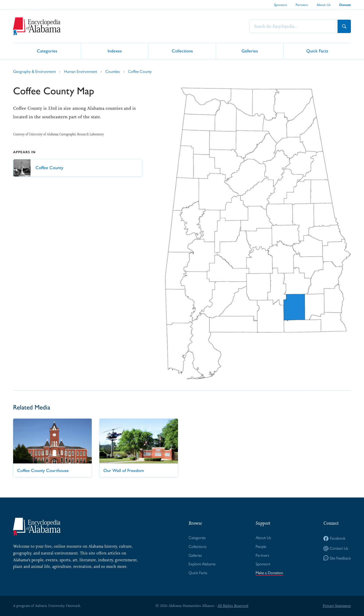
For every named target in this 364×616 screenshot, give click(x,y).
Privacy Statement (337, 606)
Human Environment (81, 71)
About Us (324, 5)
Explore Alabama (202, 564)
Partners (302, 5)
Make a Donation (269, 573)
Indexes (115, 51)
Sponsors (280, 5)
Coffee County (140, 71)
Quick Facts (317, 51)
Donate (345, 5)
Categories (47, 51)
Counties (113, 71)
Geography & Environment (34, 71)
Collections (182, 51)
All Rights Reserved (233, 606)
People (261, 547)
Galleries (250, 51)
